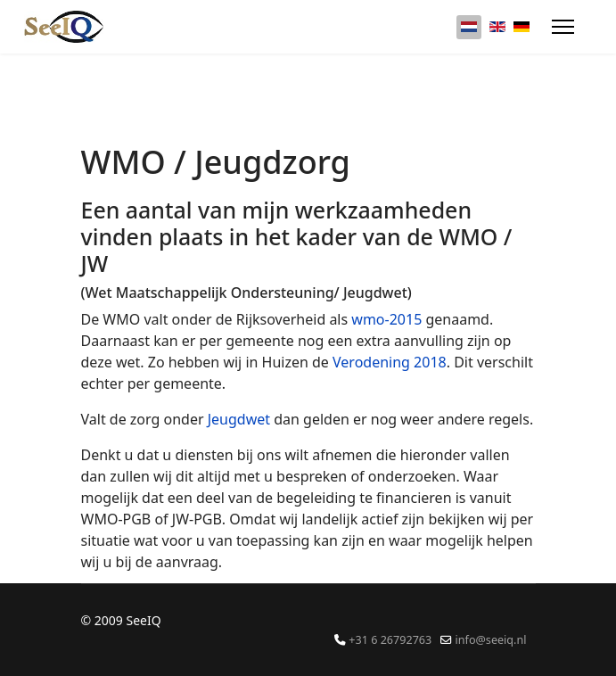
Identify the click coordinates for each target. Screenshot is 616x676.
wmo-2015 (386, 319)
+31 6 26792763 (390, 640)
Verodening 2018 (390, 362)
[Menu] (563, 27)
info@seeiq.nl (491, 640)
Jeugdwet (241, 419)
